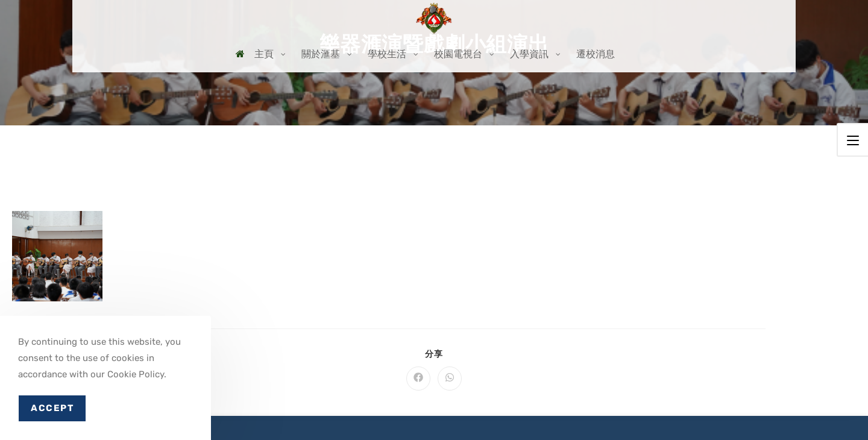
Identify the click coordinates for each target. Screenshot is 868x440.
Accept (52, 408)
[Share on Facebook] (418, 379)
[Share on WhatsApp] (450, 379)
